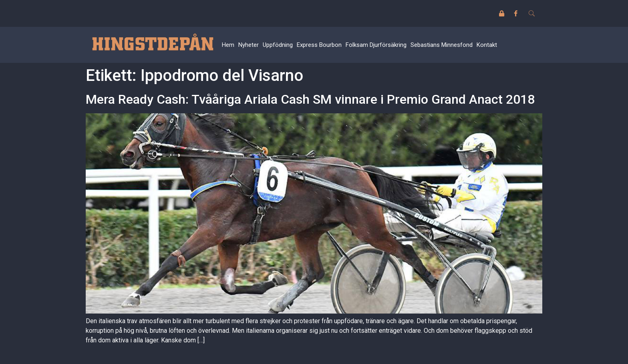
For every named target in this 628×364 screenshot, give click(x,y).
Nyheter (249, 45)
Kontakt (487, 45)
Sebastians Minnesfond (442, 45)
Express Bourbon (319, 45)
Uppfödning (278, 45)
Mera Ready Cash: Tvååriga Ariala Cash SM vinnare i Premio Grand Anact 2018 (310, 99)
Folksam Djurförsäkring (376, 45)
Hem (228, 45)
